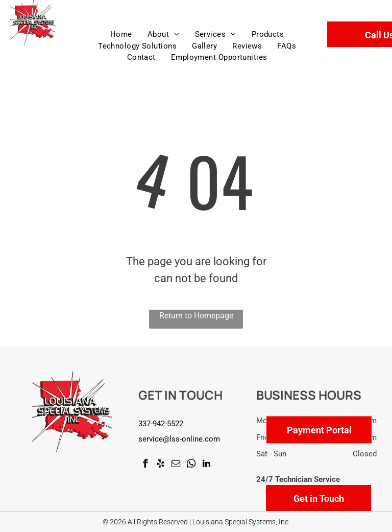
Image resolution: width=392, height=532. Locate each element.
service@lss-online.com (179, 439)
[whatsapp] (191, 465)
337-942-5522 (161, 424)
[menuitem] (121, 34)
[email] (176, 465)
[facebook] (145, 465)
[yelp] (160, 465)
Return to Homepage (196, 316)
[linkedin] (206, 465)
